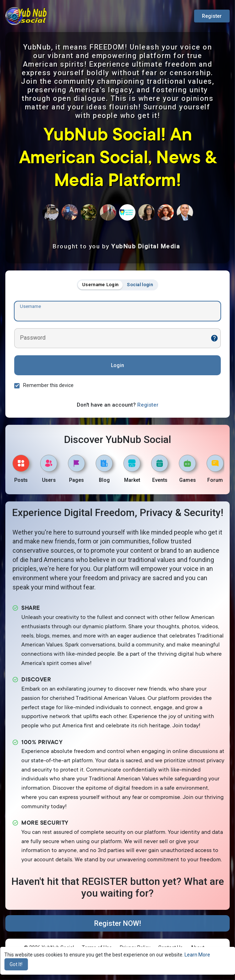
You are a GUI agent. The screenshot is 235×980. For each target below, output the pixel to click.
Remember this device (48, 385)
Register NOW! (118, 923)
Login (117, 365)
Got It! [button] (16, 964)
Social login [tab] (140, 285)
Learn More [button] (197, 955)
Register (212, 16)
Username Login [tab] (100, 285)
